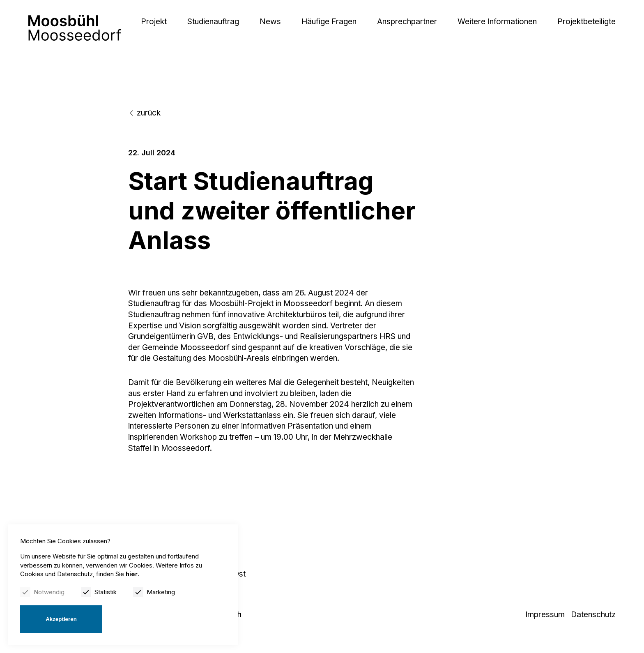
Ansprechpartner (407, 22)
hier (132, 574)
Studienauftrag (213, 22)
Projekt (154, 22)
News (270, 22)
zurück (144, 113)
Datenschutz (593, 615)
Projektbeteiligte (586, 22)
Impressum (545, 615)
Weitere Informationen (497, 22)
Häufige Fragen (329, 22)
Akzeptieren (61, 619)
